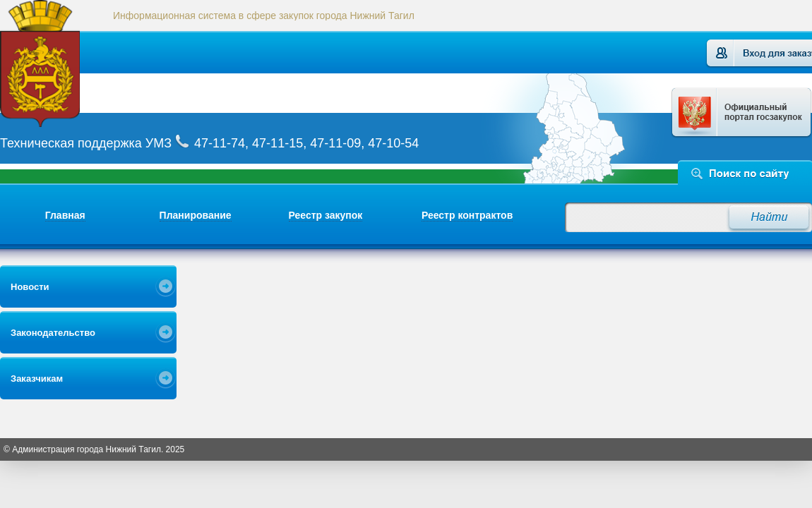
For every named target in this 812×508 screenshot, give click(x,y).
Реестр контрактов (467, 215)
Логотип (58, 64)
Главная (65, 215)
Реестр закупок (326, 215)
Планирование (196, 215)
